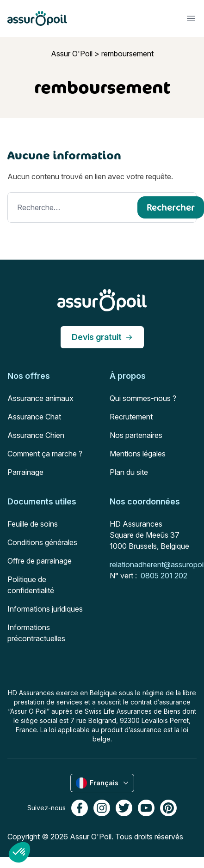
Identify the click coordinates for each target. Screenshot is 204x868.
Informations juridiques (45, 609)
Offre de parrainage (40, 561)
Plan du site (129, 472)
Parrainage (25, 472)
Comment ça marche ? (45, 454)
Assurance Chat (34, 417)
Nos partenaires (136, 435)
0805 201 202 (164, 576)
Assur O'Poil (72, 54)
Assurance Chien (36, 435)
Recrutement (131, 417)
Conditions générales (42, 542)
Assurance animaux (40, 398)
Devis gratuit (102, 337)
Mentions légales (138, 454)
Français (103, 783)
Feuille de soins (33, 524)
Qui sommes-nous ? (143, 398)
